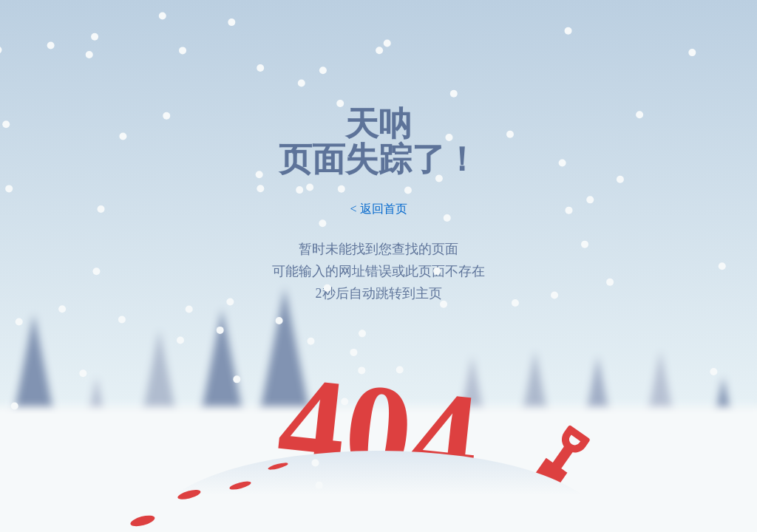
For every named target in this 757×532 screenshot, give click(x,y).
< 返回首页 (378, 209)
